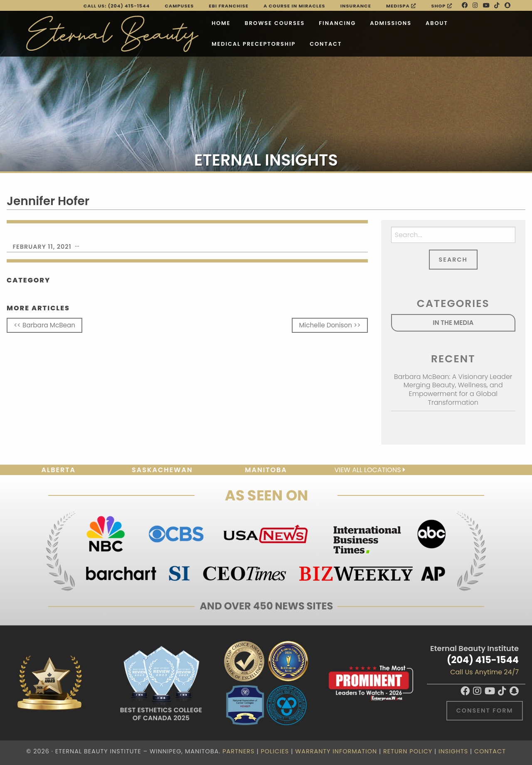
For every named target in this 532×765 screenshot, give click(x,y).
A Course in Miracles (294, 6)
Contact (289, 42)
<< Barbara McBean (44, 325)
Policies (275, 751)
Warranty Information (336, 751)
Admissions (354, 21)
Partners (238, 751)
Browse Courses (238, 21)
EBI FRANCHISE (229, 6)
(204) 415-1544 (483, 660)
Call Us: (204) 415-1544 (117, 6)
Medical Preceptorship (217, 42)
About (400, 21)
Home (184, 21)
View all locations (369, 470)
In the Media (453, 323)
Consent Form (485, 711)
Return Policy (408, 751)
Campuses (180, 6)
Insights (453, 751)
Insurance (356, 6)
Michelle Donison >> (330, 325)
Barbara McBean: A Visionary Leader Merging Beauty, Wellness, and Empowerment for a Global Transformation (453, 390)
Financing (300, 21)
